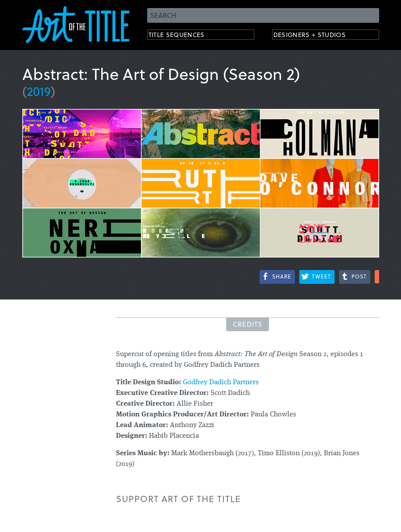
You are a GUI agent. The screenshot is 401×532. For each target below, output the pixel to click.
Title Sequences (185, 36)
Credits (248, 324)
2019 (39, 91)
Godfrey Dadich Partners (221, 382)
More (377, 277)
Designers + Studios (319, 36)
